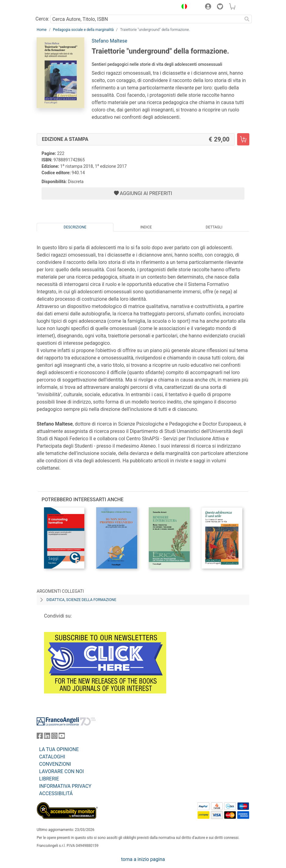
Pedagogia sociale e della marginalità (83, 30)
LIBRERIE (49, 779)
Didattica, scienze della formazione (81, 600)
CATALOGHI (52, 757)
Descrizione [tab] (75, 227)
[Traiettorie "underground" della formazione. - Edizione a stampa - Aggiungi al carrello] (243, 139)
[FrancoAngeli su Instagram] (54, 737)
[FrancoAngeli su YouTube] (62, 737)
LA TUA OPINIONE (59, 749)
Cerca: (42, 19)
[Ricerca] (247, 19)
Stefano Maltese (109, 41)
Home (42, 30)
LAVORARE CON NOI (61, 771)
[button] (183, 7)
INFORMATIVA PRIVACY (65, 786)
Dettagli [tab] (214, 227)
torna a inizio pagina (143, 859)
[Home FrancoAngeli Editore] (57, 7)
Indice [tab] (146, 227)
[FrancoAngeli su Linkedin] (47, 737)
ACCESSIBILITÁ (56, 793)
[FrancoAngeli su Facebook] (40, 737)
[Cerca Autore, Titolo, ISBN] (146, 19)
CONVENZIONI (55, 764)
